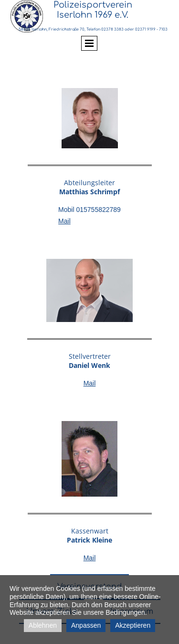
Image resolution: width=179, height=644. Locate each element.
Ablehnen (43, 625)
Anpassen (86, 625)
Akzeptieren (133, 625)
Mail (64, 221)
